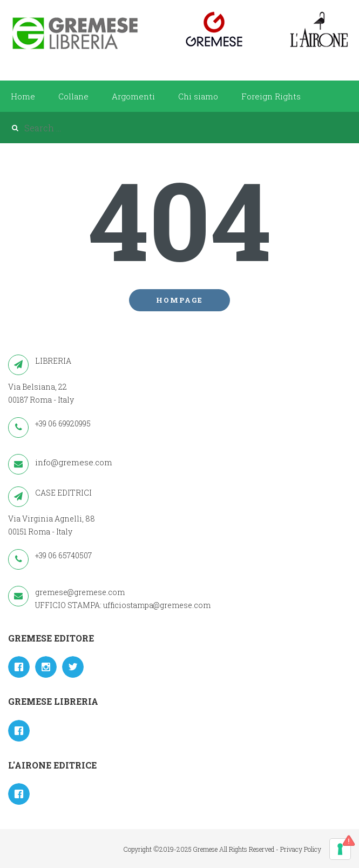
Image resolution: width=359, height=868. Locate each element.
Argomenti (133, 96)
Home (23, 96)
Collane (73, 96)
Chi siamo (198, 96)
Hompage (179, 300)
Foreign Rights (271, 96)
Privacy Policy (301, 849)
